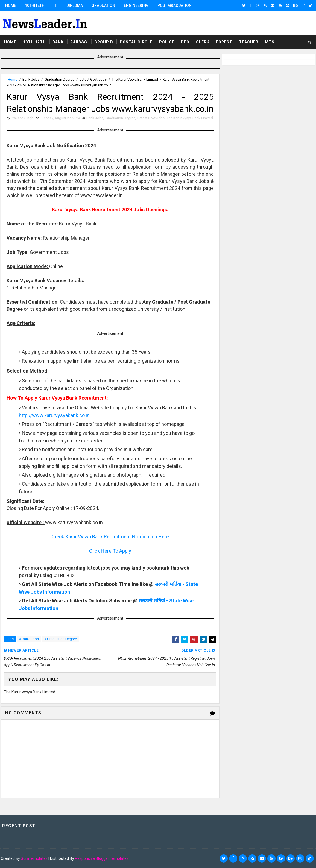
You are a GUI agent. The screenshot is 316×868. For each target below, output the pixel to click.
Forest (224, 42)
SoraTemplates (34, 858)
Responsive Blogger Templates (102, 858)
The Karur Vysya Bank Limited (135, 80)
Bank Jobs (31, 80)
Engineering (136, 5)
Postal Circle (136, 42)
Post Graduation (175, 5)
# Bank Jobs (29, 639)
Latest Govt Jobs (93, 80)
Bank (58, 42)
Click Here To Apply (110, 551)
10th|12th (35, 5)
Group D (104, 42)
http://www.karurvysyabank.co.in (54, 415)
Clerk (203, 42)
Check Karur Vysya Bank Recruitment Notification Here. (110, 537)
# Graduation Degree (60, 639)
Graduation (103, 5)
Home (11, 5)
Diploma (75, 5)
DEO (185, 42)
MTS (270, 42)
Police (167, 42)
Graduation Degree (59, 80)
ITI (55, 5)
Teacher (249, 42)
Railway (79, 42)
